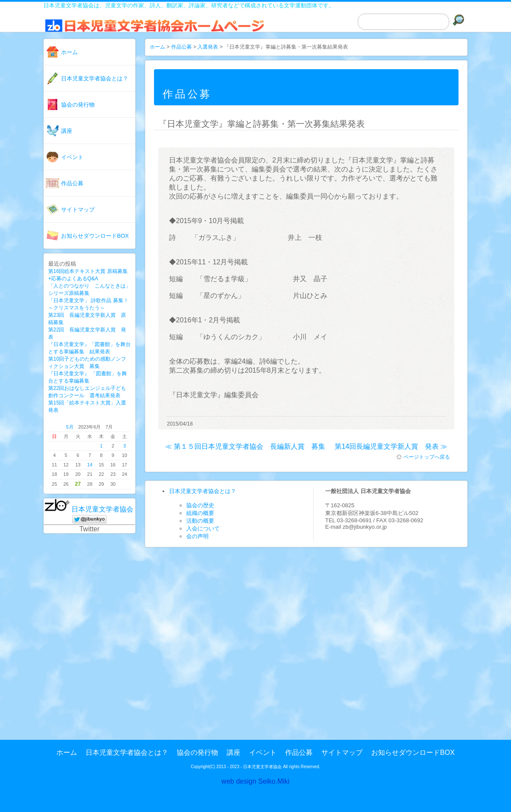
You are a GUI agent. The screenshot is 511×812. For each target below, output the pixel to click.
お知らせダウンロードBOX (95, 236)
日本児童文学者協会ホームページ (162, 30)
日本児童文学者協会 (102, 509)
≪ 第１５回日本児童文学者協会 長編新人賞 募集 (245, 446)
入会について (203, 529)
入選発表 (208, 47)
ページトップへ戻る (423, 457)
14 (90, 465)
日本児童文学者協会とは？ (95, 78)
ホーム (69, 52)
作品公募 (72, 183)
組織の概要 (200, 513)
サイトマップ (78, 210)
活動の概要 (200, 521)
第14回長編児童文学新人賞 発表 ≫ (391, 446)
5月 (70, 427)
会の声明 (197, 536)
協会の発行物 (78, 105)
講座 (67, 131)
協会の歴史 (200, 505)
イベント (72, 157)
